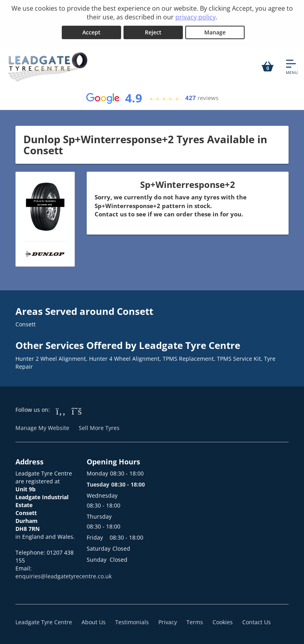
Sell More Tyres (99, 428)
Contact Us (256, 622)
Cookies (223, 622)
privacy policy (196, 17)
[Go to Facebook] (61, 411)
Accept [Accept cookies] (91, 32)
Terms (195, 622)
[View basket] (268, 66)
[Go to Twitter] (77, 411)
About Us (94, 622)
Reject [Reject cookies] (153, 32)
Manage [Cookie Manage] (215, 32)
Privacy (168, 622)
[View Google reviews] (152, 98)
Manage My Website (42, 428)
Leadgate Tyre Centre (44, 622)
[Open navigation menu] (292, 66)
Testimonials (132, 622)
